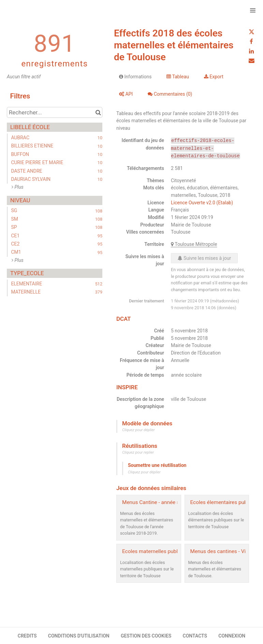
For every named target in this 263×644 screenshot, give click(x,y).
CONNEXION (232, 636)
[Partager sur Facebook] (251, 42)
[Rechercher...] (55, 112)
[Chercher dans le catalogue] (98, 112)
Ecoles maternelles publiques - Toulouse (169, 551)
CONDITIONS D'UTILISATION (79, 636)
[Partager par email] (251, 61)
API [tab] (126, 94)
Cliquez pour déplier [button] (138, 430)
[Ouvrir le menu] (253, 10)
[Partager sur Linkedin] (251, 51)
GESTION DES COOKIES (146, 636)
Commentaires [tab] (170, 94)
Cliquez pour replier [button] (138, 452)
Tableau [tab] (178, 77)
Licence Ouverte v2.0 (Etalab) (202, 203)
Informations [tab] (135, 77)
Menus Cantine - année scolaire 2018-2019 (172, 502)
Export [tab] (214, 77)
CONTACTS (195, 636)
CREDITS (27, 636)
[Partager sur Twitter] (251, 32)
